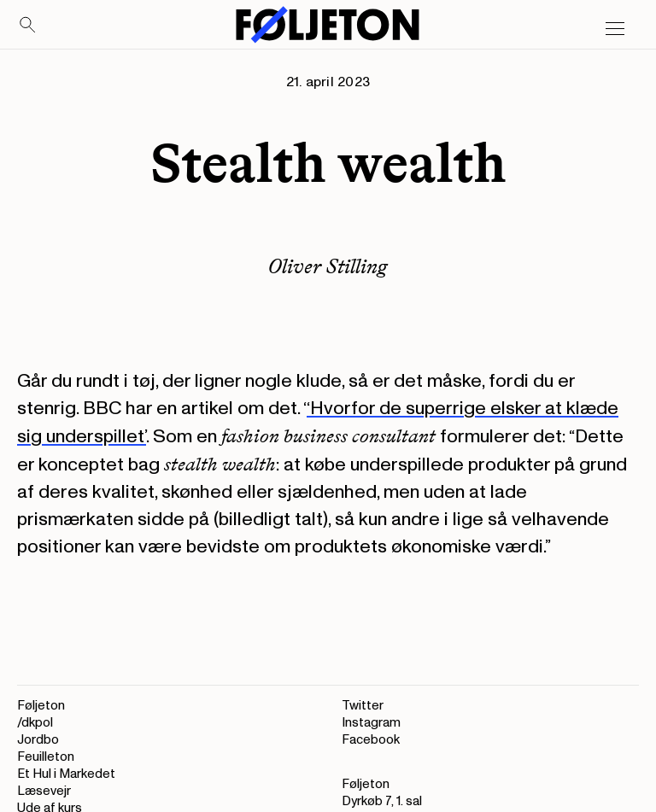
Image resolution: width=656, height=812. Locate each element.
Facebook (371, 740)
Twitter (363, 706)
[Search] (28, 26)
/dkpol (35, 723)
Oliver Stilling (328, 266)
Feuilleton (46, 757)
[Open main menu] (615, 29)
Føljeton (41, 706)
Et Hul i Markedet (66, 774)
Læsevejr (44, 791)
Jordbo (38, 740)
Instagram (371, 723)
